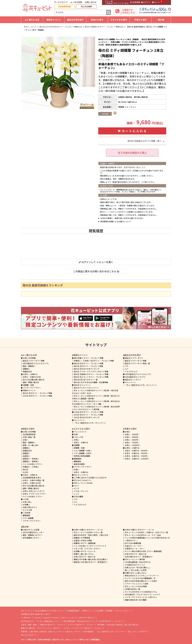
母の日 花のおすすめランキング (87, 369)
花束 (75, 434)
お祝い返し (27, 502)
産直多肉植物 (79, 464)
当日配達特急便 (64, 6)
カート (156, 2)
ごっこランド (72, 618)
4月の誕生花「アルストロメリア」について (142, 594)
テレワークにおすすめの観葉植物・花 (140, 578)
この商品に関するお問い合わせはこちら (96, 271)
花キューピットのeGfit (82, 483)
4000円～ (132, 437)
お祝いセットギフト (56, 632)
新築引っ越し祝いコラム (84, 554)
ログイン (146, 2)
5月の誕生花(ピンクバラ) (134, 377)
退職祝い (26, 369)
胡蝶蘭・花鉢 (27, 385)
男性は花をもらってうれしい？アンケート (142, 576)
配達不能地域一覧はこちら (135, 167)
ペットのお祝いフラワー (33, 464)
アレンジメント (79, 432)
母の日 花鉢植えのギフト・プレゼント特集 (91, 374)
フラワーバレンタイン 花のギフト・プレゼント (54, 628)
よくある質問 (76, 2)
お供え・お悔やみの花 (32, 377)
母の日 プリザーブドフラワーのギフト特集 (91, 371)
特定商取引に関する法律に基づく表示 (35, 614)
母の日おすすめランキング (87, 621)
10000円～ (133, 445)
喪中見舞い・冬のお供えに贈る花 (110, 625)
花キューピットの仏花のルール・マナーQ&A (143, 535)
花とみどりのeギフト (82, 480)
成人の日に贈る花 (131, 625)
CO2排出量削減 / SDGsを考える (138, 562)
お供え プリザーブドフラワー (35, 494)
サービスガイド (61, 2)
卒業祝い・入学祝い (31, 467)
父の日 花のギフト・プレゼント (111, 621)
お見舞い (26, 505)
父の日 (25, 472)
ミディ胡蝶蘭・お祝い (83, 451)
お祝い (25, 440)
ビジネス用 (27, 510)
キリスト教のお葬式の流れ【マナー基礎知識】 (144, 551)
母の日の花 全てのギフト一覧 (86, 380)
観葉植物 (26, 515)
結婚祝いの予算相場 (82, 538)
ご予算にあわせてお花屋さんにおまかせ (89, 478)
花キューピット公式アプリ (138, 632)
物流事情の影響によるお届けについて (116, 221)
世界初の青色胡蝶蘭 (82, 456)
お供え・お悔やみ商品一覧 (34, 480)
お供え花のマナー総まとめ (136, 554)
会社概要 (109, 611)
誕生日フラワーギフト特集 (34, 361)
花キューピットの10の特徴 (136, 586)
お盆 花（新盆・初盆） (29, 625)
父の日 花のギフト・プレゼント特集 (37, 396)
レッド (76, 494)
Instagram (46, 618)
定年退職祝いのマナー (32, 538)
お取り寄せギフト (30, 507)
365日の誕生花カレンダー (33, 532)
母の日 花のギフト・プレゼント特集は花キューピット (41, 621)
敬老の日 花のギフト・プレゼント (53, 625)
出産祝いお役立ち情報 (83, 540)
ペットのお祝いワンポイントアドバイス (90, 546)
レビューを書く (105, 60)
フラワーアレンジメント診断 (136, 584)
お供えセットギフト (73, 632)
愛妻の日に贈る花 (28, 628)
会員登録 (135, 2)
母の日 (25, 469)
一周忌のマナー (131, 540)
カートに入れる (132, 131)
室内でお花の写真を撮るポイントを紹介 (141, 581)
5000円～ (132, 440)
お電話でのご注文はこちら (127, 11)
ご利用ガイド (86, 611)
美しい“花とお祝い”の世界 (136, 570)
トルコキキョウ (131, 371)
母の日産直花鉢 (69, 621)
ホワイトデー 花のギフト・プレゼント (88, 628)
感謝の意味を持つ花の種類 (136, 600)
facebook (37, 618)
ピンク (76, 488)
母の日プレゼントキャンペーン (86, 388)
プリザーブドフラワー (31, 388)
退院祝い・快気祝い (31, 459)
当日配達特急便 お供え (32, 478)
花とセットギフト (80, 475)
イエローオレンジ (81, 491)
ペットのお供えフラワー (33, 496)
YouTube (55, 618)
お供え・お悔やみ (30, 374)
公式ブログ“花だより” (87, 618)
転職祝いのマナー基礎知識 (85, 543)
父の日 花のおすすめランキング (87, 417)
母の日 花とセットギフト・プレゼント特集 (91, 377)
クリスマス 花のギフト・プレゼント (81, 625)
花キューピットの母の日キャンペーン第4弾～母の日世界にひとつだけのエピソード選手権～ (96, 408)
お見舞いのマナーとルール (85, 551)
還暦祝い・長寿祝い (31, 461)
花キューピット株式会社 (89, 639)
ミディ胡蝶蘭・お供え (83, 453)
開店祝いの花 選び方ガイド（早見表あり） (91, 562)
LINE (62, 618)
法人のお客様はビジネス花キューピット (50, 611)
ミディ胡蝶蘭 (28, 518)
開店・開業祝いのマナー (33, 535)
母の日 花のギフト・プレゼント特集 (37, 393)
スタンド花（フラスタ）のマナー (87, 548)
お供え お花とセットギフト (34, 491)
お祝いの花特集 (29, 358)
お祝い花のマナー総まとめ (85, 557)
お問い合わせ (91, 2)
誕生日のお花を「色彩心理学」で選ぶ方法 (91, 535)
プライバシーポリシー (123, 611)
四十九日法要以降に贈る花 (34, 380)
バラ (127, 366)
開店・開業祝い (29, 366)
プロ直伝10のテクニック (135, 565)
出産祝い (26, 456)
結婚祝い (26, 453)
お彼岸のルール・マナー (135, 548)
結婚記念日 (27, 371)
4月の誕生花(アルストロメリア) (36, 363)
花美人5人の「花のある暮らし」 (138, 567)
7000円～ (132, 442)
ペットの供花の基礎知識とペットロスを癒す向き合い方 (147, 538)
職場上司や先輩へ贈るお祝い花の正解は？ (91, 559)
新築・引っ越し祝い (31, 445)
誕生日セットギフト (132, 380)
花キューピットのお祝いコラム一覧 (88, 532)
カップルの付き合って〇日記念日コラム (141, 592)
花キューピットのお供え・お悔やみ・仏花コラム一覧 (146, 532)
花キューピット (27, 611)
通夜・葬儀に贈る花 (31, 382)
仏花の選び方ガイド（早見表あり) (139, 557)
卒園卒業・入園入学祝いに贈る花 (33, 632)
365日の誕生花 (88, 632)
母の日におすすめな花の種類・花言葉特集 (91, 382)
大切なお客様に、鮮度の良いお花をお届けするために (122, 218)
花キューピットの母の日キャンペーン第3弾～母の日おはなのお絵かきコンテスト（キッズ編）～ (96, 402)
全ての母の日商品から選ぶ (132, 153)
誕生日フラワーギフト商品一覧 (137, 363)
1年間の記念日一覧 (133, 589)
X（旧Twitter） (26, 618)
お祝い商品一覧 (29, 437)
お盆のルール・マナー (134, 546)
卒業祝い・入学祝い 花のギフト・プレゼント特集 (94, 361)
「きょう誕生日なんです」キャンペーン (90, 423)
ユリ (127, 369)
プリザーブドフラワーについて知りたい (141, 597)
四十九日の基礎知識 (133, 543)
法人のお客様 (86, 6)
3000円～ (132, 434)
